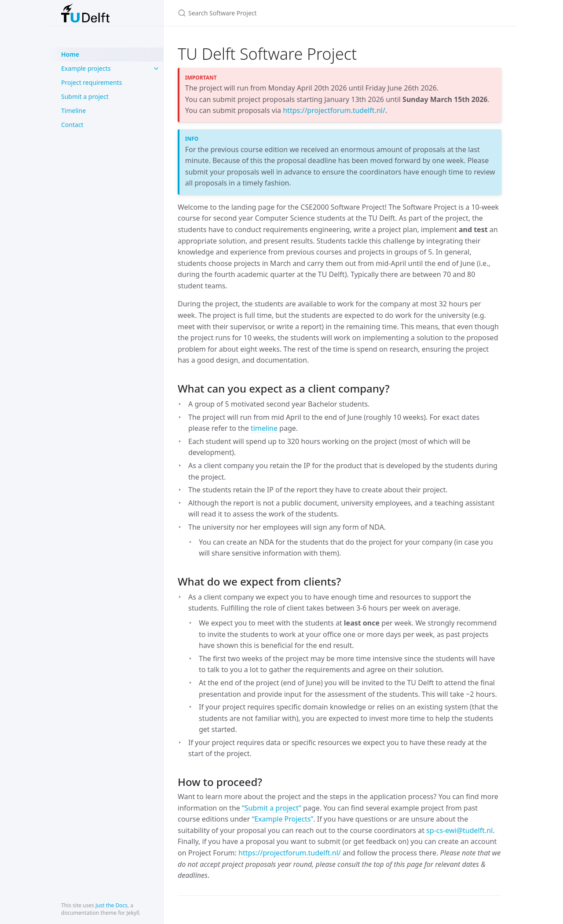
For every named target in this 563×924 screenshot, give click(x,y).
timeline (264, 428)
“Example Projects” (282, 819)
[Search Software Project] (281, 13)
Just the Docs (112, 905)
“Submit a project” (272, 808)
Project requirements (91, 82)
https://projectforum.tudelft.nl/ (334, 110)
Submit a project (85, 96)
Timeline (73, 111)
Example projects (86, 68)
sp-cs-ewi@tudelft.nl (459, 830)
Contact (72, 125)
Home (70, 54)
